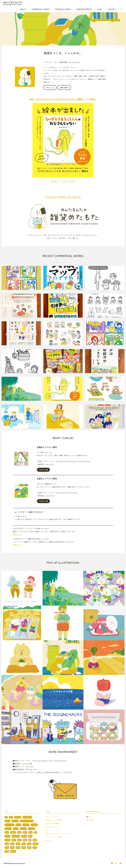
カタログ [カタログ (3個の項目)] (18, 817)
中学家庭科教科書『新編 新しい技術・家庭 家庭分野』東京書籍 (63, 332)
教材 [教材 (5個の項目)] (19, 840)
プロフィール (50, 88)
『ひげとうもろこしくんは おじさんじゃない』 (21, 388)
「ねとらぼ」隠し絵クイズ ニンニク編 (104, 587)
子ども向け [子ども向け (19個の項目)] (16, 836)
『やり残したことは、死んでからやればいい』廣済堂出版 (21, 332)
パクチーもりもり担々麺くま (22, 657)
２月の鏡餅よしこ (104, 622)
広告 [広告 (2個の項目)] (14, 840)
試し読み (55, 181)
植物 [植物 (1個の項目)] (7, 844)
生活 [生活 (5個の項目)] (18, 844)
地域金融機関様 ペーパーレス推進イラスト (21, 416)
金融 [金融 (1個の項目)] (24, 848)
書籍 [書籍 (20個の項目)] (35, 840)
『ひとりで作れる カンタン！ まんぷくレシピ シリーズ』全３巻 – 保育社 (63, 360)
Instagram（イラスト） (53, 827)
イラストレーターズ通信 (53, 837)
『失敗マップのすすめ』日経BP (63, 277)
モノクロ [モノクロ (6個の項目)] (32, 829)
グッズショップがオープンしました (63, 197)
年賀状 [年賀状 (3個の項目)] (7, 840)
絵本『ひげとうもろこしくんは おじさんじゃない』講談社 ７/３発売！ (63, 99)
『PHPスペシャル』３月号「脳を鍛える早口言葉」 (21, 360)
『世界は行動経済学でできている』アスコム (105, 360)
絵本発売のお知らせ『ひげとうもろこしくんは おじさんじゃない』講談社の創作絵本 (63, 388)
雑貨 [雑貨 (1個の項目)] (35, 848)
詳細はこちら (18, 534)
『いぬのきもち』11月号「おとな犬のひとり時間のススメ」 (63, 416)
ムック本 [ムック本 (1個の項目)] (23, 829)
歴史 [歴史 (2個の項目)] (12, 844)
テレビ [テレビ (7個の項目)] (18, 825)
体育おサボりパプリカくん (104, 691)
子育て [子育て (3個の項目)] (24, 836)
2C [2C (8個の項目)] (6, 817)
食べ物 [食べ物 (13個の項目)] (13, 851)
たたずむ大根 (104, 657)
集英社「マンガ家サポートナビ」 (105, 332)
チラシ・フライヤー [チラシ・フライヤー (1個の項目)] (27, 821)
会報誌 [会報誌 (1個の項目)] (13, 832)
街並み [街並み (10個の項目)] (35, 844)
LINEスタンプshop (51, 817)
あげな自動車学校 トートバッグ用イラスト (22, 622)
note (47, 830)
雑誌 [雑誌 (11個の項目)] (29, 848)
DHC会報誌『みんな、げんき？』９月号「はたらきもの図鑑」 (105, 416)
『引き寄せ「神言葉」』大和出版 (63, 305)
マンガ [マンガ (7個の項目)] (16, 829)
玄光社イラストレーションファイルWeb (58, 833)
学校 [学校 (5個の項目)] (30, 836)
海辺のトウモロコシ (22, 691)
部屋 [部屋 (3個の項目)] (18, 848)
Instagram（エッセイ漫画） (54, 820)
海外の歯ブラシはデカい (63, 622)
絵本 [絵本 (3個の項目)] (24, 844)
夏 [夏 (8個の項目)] (35, 832)
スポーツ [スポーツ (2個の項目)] (15, 821)
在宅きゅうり (63, 657)
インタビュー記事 (68, 181)
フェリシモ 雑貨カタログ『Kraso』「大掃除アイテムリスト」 (105, 388)
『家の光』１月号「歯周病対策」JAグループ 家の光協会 (105, 305)
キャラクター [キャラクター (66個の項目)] (27, 817)
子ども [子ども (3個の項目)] (7, 836)
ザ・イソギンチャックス (63, 726)
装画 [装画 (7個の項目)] (7, 848)
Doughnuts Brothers (104, 726)
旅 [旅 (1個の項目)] (30, 840)
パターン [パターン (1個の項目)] (26, 825)
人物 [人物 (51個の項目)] (7, 832)
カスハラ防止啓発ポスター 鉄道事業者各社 (22, 277)
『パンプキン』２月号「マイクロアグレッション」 (105, 277)
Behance (48, 840)
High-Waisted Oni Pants (22, 587)
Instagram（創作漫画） (53, 823)
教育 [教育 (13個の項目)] (25, 840)
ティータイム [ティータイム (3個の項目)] (9, 825)
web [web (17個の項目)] (11, 817)
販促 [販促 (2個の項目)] (12, 848)
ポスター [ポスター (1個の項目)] (8, 829)
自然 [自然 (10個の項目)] (29, 844)
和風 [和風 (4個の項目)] (31, 832)
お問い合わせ (64, 88)
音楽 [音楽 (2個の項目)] (7, 851)
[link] (121, 9)
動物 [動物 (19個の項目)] (25, 832)
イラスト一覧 (43, 470)
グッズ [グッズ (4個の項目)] (7, 821)
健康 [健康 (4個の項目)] (19, 832)
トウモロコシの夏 (63, 691)
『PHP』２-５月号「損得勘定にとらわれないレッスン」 (21, 305)
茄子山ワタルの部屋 (22, 726)
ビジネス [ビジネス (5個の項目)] (34, 825)
